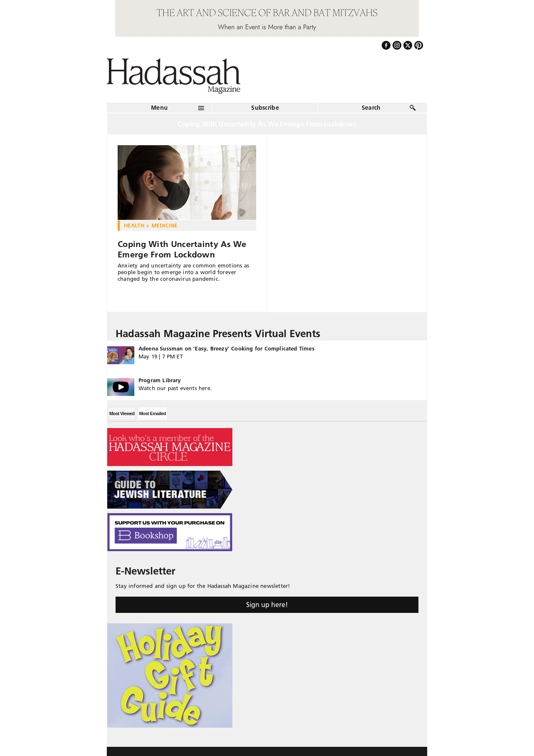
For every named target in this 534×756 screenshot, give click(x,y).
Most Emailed (152, 413)
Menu (159, 108)
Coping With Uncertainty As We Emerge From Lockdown (182, 249)
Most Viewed (122, 413)
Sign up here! (267, 605)
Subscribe (265, 108)
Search (371, 108)
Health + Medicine (151, 225)
